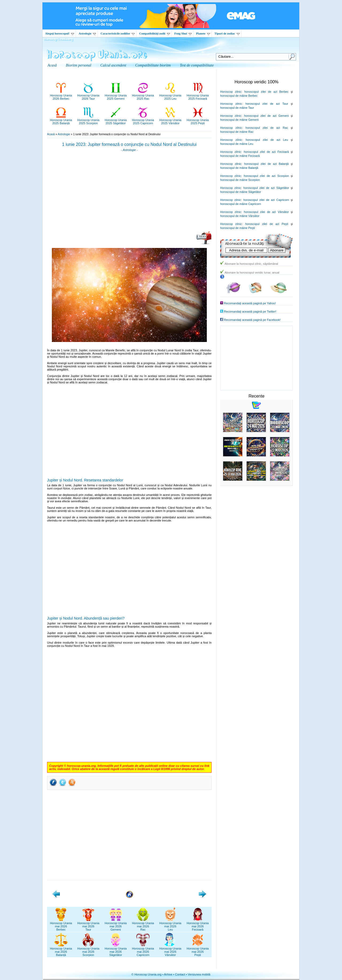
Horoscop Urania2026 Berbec (61, 95)
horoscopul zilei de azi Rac (267, 128)
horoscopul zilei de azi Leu (267, 140)
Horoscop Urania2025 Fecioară (198, 95)
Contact (180, 974)
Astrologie (87, 33)
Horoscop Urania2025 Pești (198, 120)
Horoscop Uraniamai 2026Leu (170, 925)
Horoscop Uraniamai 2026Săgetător (116, 950)
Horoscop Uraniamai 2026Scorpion (88, 950)
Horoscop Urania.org (58, 39)
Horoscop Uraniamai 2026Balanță (61, 950)
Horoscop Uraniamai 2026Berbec (61, 925)
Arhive (168, 974)
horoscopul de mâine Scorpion (240, 180)
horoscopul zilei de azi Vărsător (267, 212)
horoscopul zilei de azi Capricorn (266, 200)
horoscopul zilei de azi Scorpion (266, 176)
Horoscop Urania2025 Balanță (61, 120)
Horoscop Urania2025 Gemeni (116, 95)
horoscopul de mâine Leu (237, 144)
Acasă (51, 134)
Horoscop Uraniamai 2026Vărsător (170, 950)
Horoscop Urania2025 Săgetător (116, 120)
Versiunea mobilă (199, 974)
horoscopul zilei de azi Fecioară (266, 152)
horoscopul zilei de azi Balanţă (267, 164)
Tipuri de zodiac (227, 33)
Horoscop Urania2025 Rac (143, 95)
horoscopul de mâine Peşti (238, 228)
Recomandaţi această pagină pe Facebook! (252, 320)
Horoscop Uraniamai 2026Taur (88, 925)
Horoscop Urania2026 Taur (88, 95)
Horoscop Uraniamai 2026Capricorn (143, 950)
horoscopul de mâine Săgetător (241, 192)
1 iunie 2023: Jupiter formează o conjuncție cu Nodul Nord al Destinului (129, 144)
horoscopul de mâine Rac (237, 132)
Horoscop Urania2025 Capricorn (143, 120)
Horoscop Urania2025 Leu (170, 95)
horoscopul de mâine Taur (237, 108)
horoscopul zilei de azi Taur (267, 104)
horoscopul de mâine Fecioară (240, 156)
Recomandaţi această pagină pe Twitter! (250, 312)
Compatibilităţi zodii (154, 33)
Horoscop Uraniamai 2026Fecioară (198, 925)
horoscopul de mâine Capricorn (241, 204)
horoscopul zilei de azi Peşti (267, 224)
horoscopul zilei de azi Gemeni (266, 116)
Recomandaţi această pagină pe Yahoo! (250, 303)
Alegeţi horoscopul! (60, 33)
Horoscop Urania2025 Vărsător (170, 120)
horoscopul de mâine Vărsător (240, 216)
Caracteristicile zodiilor (118, 33)
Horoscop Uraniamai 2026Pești (198, 950)
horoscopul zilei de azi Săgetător (266, 188)
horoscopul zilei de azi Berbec (266, 92)
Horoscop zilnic (231, 92)
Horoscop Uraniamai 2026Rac (143, 925)
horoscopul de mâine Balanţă (239, 168)
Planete (203, 33)
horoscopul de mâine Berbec (239, 96)
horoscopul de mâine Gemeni (239, 120)
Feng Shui (183, 33)
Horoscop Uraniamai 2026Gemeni (116, 925)
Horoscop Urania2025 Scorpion (88, 120)
